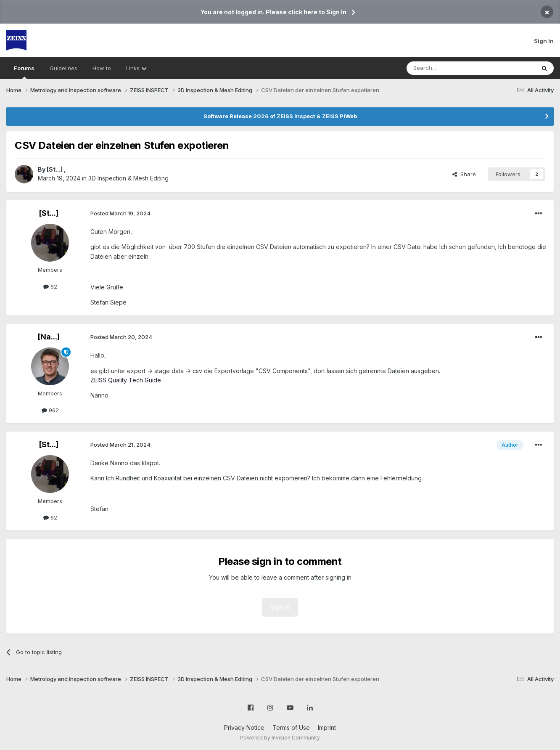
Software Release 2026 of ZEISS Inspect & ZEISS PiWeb (280, 116)
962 (50, 410)
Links (136, 68)
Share (464, 174)
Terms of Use (291, 727)
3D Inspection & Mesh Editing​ (128, 178)
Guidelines (63, 68)
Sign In (544, 41)
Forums (24, 72)
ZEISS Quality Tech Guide (126, 380)
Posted (120, 213)
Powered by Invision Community (280, 738)
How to (102, 68)
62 (50, 286)
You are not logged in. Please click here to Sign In (273, 12)
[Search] (449, 68)
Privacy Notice (244, 727)
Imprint (327, 727)
